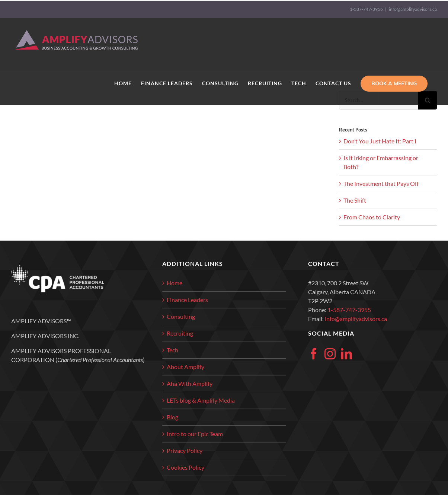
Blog (172, 417)
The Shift (355, 200)
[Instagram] (330, 354)
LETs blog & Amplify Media (201, 400)
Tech (172, 350)
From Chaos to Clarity (372, 217)
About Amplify (185, 367)
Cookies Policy (185, 467)
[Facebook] (314, 354)
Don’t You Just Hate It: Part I (380, 141)
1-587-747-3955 (366, 9)
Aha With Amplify (190, 383)
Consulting (181, 316)
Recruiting (180, 333)
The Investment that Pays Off (381, 183)
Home (175, 283)
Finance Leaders (187, 300)
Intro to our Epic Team (195, 434)
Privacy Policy (185, 450)
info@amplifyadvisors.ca (413, 9)
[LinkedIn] (346, 354)
